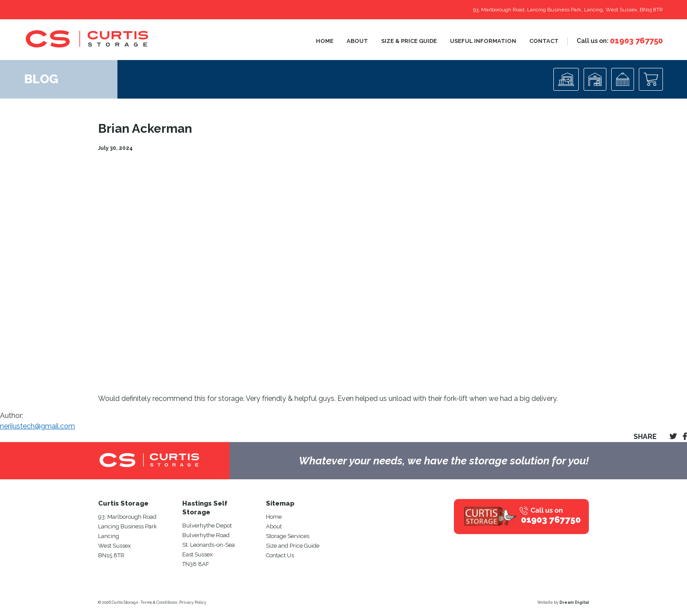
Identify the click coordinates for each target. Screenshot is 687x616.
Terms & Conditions (159, 602)
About (357, 41)
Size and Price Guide (293, 546)
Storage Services (288, 536)
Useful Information (483, 41)
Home (325, 41)
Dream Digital (574, 602)
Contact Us (280, 555)
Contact (544, 41)
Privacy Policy (193, 602)
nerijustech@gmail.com (37, 426)
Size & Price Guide (409, 41)
